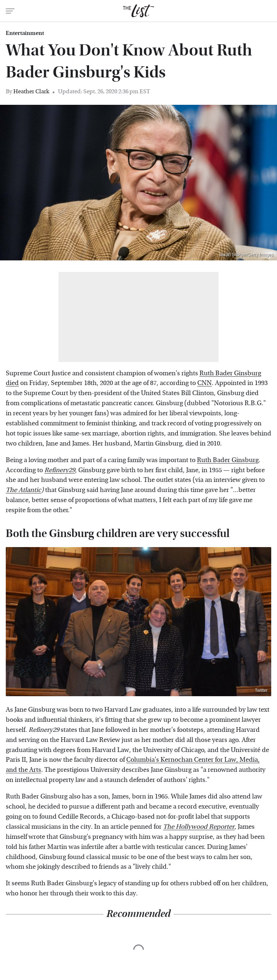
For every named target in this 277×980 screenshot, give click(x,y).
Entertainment (25, 33)
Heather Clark (31, 91)
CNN (205, 383)
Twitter (261, 690)
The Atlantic (23, 490)
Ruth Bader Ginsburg (228, 460)
